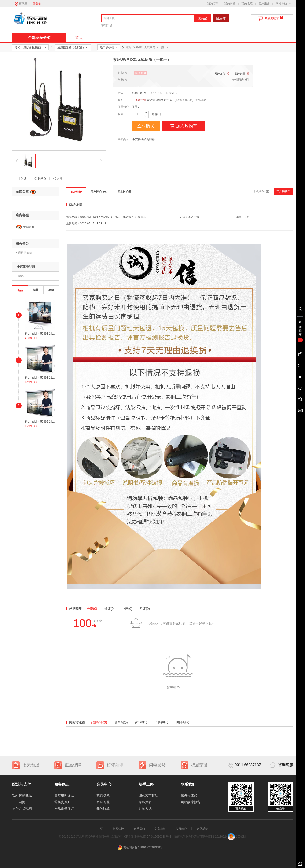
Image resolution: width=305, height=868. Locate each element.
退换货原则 (62, 802)
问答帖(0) (163, 722)
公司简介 (181, 829)
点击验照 (237, 836)
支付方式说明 (22, 809)
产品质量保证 (64, 809)
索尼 (21, 276)
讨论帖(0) (142, 722)
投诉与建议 (189, 795)
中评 (127, 609)
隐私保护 (118, 829)
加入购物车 (184, 126)
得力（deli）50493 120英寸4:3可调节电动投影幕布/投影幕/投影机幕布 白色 (40, 378)
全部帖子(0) (98, 722)
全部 (92, 609)
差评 (145, 609)
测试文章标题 (148, 795)
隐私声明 (145, 802)
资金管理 (103, 802)
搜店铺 (221, 18)
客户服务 (264, 4)
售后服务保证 (64, 795)
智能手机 (107, 26)
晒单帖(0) (121, 722)
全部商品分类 (39, 38)
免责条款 (160, 829)
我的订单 (213, 4)
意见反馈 (202, 829)
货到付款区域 (22, 795)
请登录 (37, 4)
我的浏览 (230, 4)
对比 (24, 178)
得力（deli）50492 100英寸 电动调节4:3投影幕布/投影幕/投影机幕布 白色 (40, 422)
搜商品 (202, 18)
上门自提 (19, 802)
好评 (109, 609)
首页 (79, 38)
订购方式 (145, 809)
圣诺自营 (141, 100)
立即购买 (146, 126)
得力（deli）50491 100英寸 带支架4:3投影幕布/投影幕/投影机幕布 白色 (40, 334)
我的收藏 (247, 4)
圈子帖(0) (183, 722)
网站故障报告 (191, 802)
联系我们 (139, 829)
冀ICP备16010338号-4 (157, 836)
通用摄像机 (25, 253)
